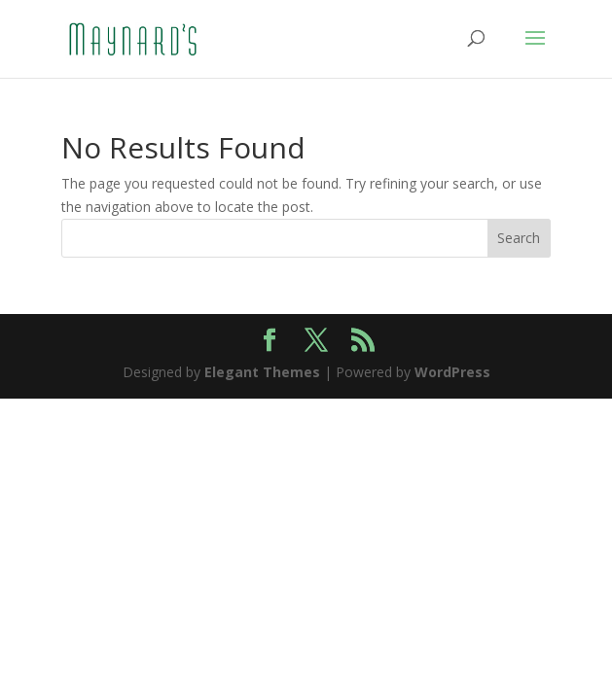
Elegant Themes (262, 372)
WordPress (452, 372)
